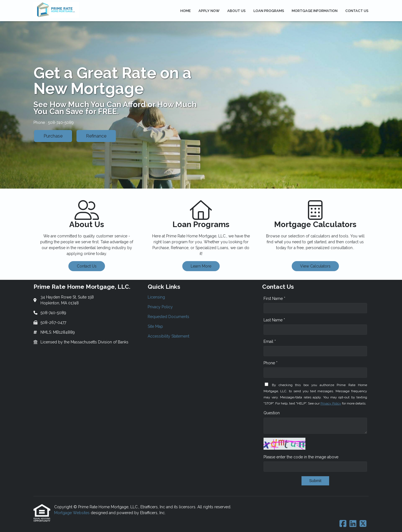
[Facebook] (343, 524)
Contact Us (357, 11)
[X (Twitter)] (363, 524)
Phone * (271, 363)
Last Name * (274, 320)
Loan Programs (269, 11)
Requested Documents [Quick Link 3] (168, 317)
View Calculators (315, 266)
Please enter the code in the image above (301, 457)
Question (272, 413)
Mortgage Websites (72, 513)
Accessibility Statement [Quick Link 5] (168, 336)
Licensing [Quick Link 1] (156, 297)
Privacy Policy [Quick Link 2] (160, 307)
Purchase (53, 136)
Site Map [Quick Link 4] (155, 326)
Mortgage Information (315, 11)
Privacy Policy (331, 403)
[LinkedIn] (353, 524)
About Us (236, 11)
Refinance (96, 136)
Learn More (201, 266)
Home (186, 11)
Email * (270, 341)
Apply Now (209, 11)
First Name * (274, 299)
